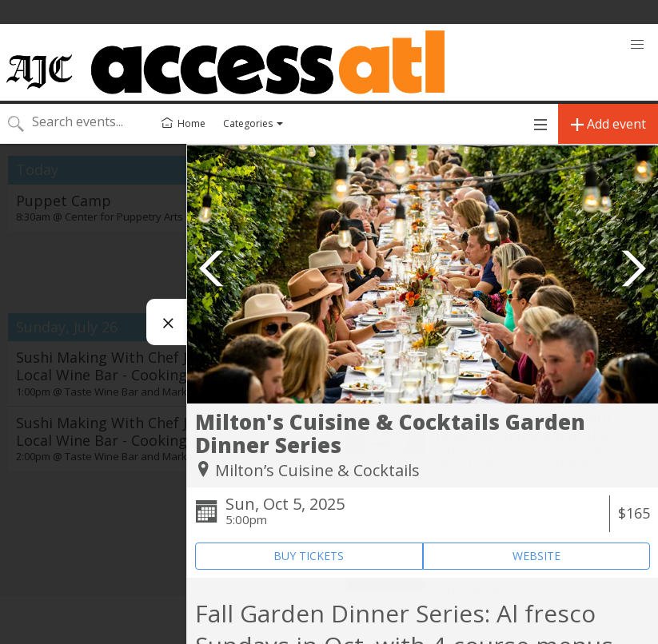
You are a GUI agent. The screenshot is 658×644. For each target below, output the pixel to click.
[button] (637, 45)
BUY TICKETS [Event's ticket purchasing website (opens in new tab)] (309, 556)
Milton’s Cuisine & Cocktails (317, 470)
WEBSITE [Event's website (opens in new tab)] (536, 556)
